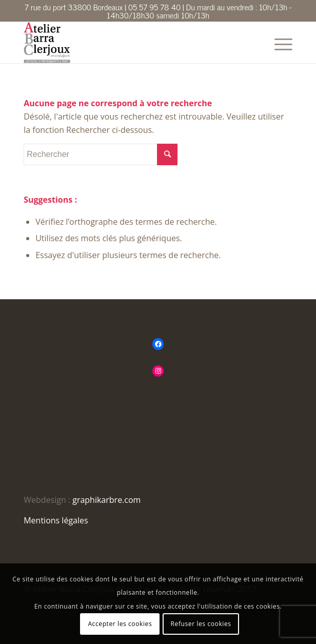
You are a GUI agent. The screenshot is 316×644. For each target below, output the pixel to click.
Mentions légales (56, 520)
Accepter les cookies (120, 624)
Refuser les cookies (201, 624)
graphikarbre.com (106, 500)
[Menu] (278, 43)
